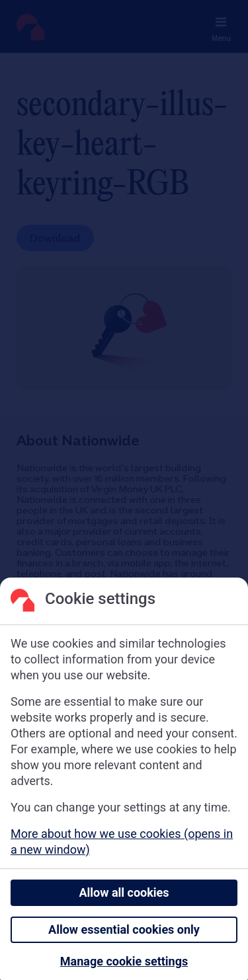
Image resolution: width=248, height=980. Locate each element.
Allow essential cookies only (124, 929)
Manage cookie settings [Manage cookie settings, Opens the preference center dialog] (124, 961)
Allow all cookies (124, 892)
